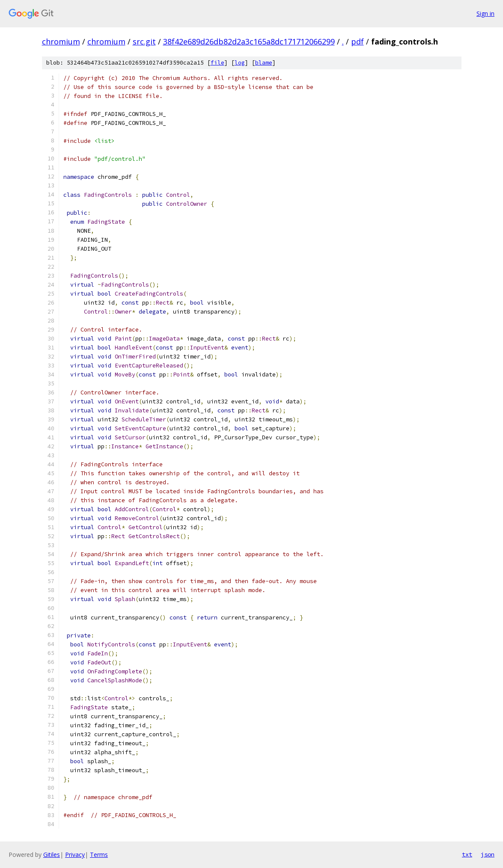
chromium (61, 41)
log (240, 63)
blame (264, 63)
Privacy (75, 855)
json (488, 854)
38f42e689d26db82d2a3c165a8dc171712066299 (249, 41)
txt (467, 854)
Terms (99, 855)
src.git (144, 41)
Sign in (485, 13)
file (217, 63)
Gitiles (52, 855)
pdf (357, 41)
